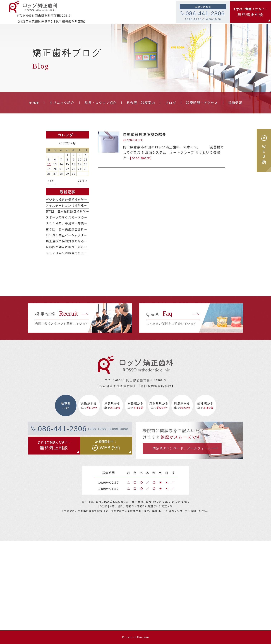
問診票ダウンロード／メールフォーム (182, 448)
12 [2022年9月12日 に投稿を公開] (49, 164)
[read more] (141, 158)
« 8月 (51, 180)
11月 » (83, 180)
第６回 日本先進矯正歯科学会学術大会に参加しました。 (87, 229)
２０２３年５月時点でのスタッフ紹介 (73, 253)
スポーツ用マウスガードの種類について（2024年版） (85, 217)
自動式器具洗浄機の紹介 (145, 134)
